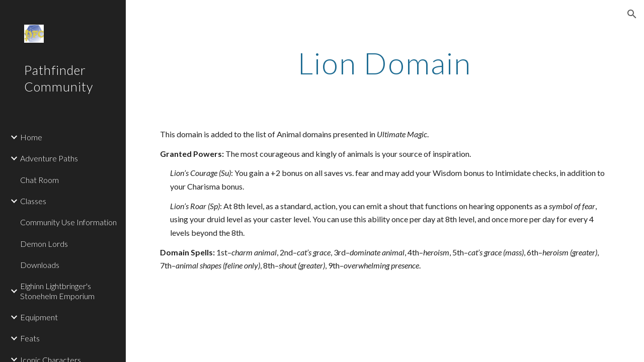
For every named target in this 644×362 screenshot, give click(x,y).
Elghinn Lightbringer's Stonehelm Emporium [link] (57, 291)
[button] (632, 14)
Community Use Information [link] (68, 222)
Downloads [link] (40, 265)
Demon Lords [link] (44, 244)
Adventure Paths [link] (49, 158)
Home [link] (31, 137)
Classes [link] (33, 201)
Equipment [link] (39, 317)
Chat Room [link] (39, 180)
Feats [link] (30, 338)
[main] (385, 63)
